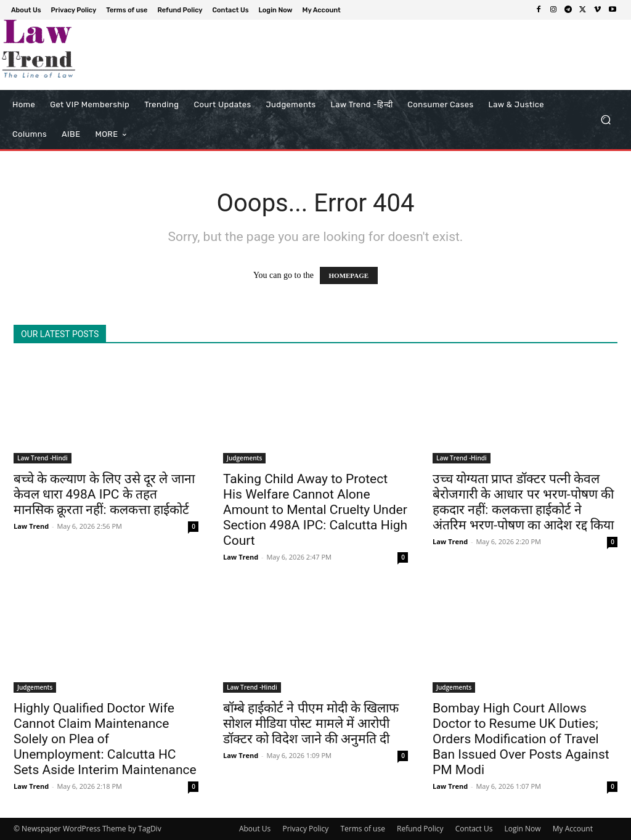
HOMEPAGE (349, 275)
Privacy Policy (305, 829)
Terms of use (362, 829)
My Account (573, 829)
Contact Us (474, 829)
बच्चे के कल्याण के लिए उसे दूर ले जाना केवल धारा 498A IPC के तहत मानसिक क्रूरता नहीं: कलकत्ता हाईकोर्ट (104, 494)
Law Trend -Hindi (43, 458)
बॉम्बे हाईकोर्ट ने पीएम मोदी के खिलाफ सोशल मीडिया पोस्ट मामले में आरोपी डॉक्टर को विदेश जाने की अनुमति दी (311, 724)
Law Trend (31, 526)
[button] (605, 120)
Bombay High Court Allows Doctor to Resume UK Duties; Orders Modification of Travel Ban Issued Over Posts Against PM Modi (521, 739)
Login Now (523, 829)
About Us (255, 829)
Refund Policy (420, 829)
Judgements (244, 458)
